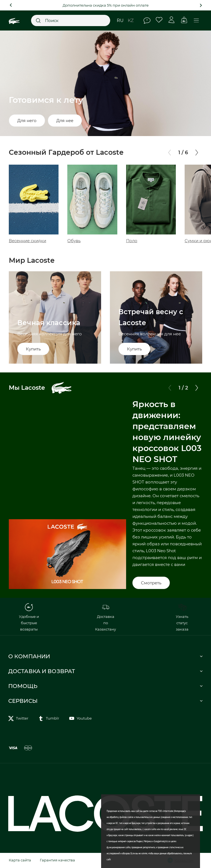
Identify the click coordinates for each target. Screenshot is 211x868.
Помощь (147, 21)
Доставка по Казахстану (105, 617)
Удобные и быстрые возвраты (29, 617)
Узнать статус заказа (182, 617)
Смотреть (151, 583)
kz (131, 20)
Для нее (65, 121)
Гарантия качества (57, 860)
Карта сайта (20, 860)
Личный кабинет (172, 20)
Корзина (184, 20)
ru (120, 20)
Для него (27, 121)
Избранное (159, 20)
